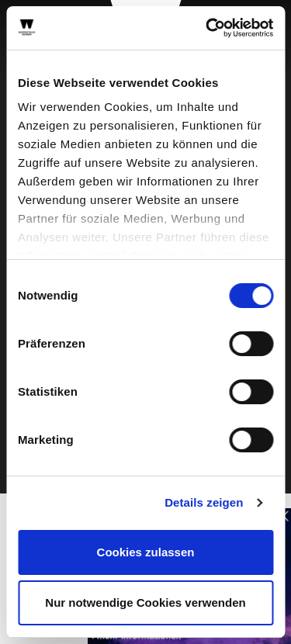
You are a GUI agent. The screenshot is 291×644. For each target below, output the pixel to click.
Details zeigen (204, 502)
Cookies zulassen (146, 552)
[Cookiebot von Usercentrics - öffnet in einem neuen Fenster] (207, 28)
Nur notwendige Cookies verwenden (145, 602)
